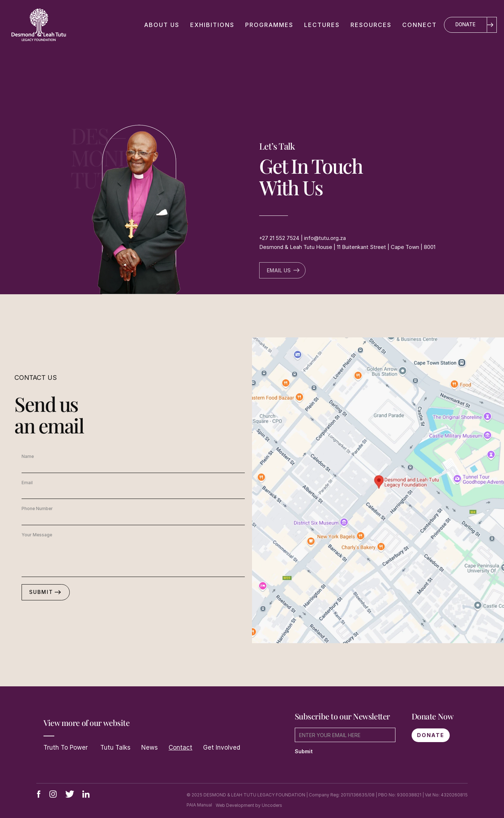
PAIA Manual (199, 805)
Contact (180, 747)
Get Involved (222, 747)
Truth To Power (66, 747)
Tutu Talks (114, 747)
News (150, 747)
